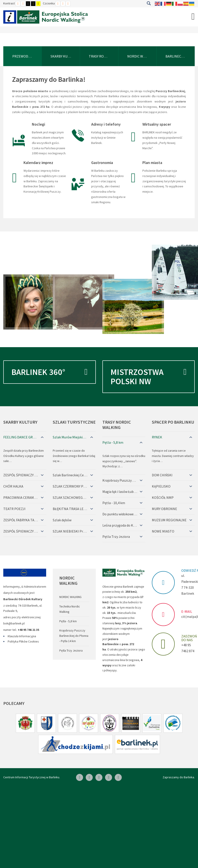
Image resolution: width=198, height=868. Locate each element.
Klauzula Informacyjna (22, 636)
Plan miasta (152, 163)
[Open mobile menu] (193, 16)
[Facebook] (80, 777)
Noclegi (38, 124)
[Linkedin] (89, 777)
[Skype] (99, 777)
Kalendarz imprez (38, 163)
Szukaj (149, 3)
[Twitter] (109, 777)
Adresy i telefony (106, 124)
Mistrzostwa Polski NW (149, 374)
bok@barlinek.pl (14, 623)
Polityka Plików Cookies (23, 641)
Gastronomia (102, 163)
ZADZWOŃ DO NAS (189, 638)
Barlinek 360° (50, 372)
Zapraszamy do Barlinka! (49, 79)
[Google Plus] (118, 777)
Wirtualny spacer (157, 124)
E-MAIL (187, 611)
